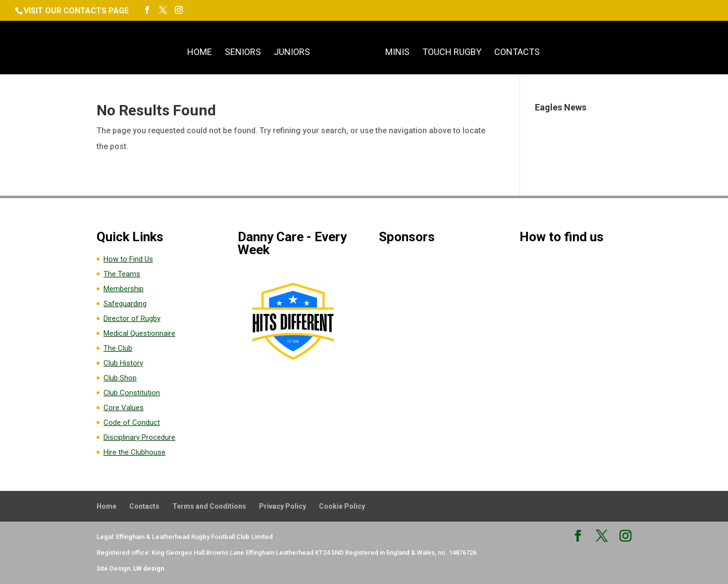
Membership (124, 289)
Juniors (292, 53)
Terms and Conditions (209, 506)
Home (200, 53)
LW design (149, 568)
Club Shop (120, 378)
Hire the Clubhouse (134, 452)
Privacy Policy (283, 506)
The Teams (122, 274)
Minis (397, 53)
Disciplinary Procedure (139, 437)
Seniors (243, 53)
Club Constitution (132, 393)
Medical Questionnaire (139, 333)
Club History (123, 363)
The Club (118, 348)
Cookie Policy (342, 506)
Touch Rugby (452, 53)
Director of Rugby (132, 319)
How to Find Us (128, 259)
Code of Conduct (132, 423)
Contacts (517, 53)
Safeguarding (125, 304)
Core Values (124, 408)
